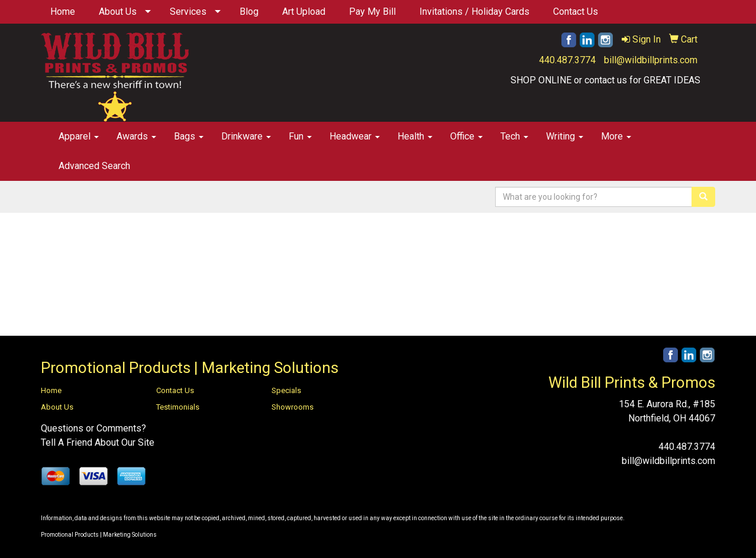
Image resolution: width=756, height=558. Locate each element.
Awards (136, 136)
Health (415, 136)
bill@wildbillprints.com (651, 60)
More (616, 136)
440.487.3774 (567, 60)
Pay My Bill (372, 12)
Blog (249, 12)
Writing (565, 136)
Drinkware (246, 136)
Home (63, 12)
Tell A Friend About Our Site (98, 442)
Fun (300, 136)
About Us (118, 12)
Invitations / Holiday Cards (474, 12)
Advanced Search (94, 166)
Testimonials (178, 407)
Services (188, 12)
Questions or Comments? (93, 428)
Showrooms (293, 407)
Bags (189, 136)
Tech (514, 136)
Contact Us (576, 12)
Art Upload (304, 12)
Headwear (355, 136)
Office (466, 136)
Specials (286, 390)
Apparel (79, 136)
